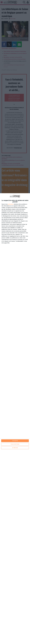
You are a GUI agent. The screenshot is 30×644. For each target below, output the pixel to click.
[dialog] (15, 419)
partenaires (11, 204)
